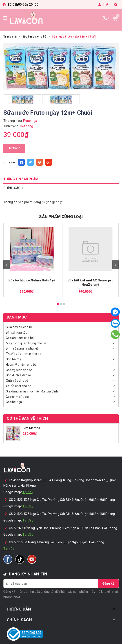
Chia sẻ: (10, 162)
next (115, 265)
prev (7, 265)
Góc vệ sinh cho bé (19, 370)
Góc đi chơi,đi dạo (19, 375)
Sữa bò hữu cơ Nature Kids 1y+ (32, 280)
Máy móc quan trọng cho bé (26, 343)
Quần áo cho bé (17, 381)
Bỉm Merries (31, 428)
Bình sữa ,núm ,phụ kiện (23, 348)
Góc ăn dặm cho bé (20, 338)
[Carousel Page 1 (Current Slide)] (58, 304)
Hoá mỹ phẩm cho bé (21, 365)
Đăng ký (107, 4)
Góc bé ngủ (14, 402)
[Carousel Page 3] (64, 304)
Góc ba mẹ (13, 359)
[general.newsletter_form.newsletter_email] (61, 584)
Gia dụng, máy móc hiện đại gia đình (32, 391)
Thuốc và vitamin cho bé (24, 354)
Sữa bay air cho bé (19, 327)
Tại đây (28, 492)
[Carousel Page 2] (61, 304)
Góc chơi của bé (17, 397)
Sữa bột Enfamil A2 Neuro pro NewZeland (90, 283)
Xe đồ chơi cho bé (19, 386)
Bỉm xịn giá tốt (16, 332)
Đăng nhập (100, 4)
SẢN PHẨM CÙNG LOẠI (61, 217)
